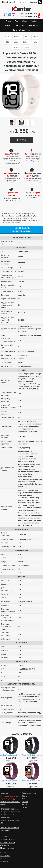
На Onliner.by (5, 856)
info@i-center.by (9, 2)
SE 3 (27, 37)
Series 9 (16, 47)
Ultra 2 (16, 42)
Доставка (34, 2)
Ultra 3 (35, 37)
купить (21, 140)
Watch (7, 37)
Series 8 (27, 47)
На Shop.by (5, 861)
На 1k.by (4, 858)
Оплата (23, 2)
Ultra (35, 42)
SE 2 (8, 42)
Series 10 (26, 42)
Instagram (5, 845)
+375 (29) (31, 14)
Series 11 (17, 37)
